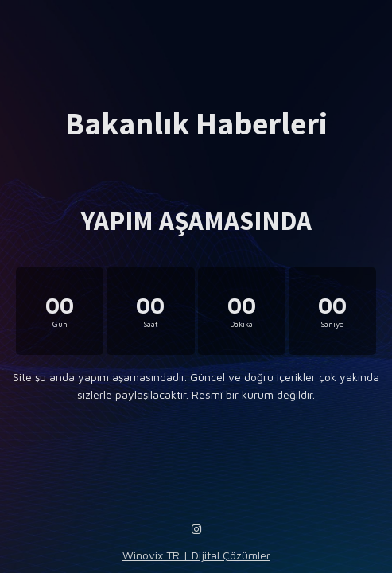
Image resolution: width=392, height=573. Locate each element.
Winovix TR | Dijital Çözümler (196, 555)
